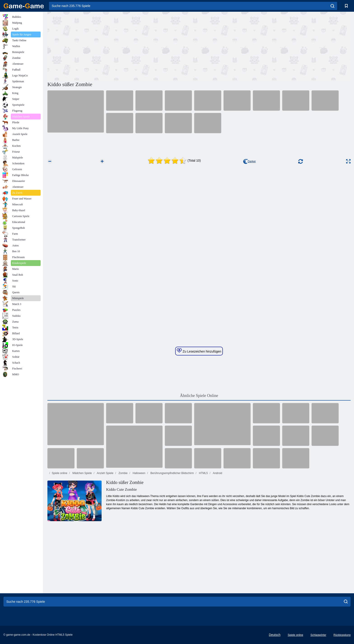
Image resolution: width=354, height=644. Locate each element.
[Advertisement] (123, 46)
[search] (332, 6)
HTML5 (203, 473)
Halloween (139, 473)
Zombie (123, 473)
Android (217, 473)
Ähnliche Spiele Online (199, 396)
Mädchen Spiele (82, 473)
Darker (249, 161)
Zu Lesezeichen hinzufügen (199, 351)
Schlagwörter (318, 635)
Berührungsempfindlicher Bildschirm (172, 473)
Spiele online (59, 473)
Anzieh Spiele (105, 473)
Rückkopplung (342, 635)
